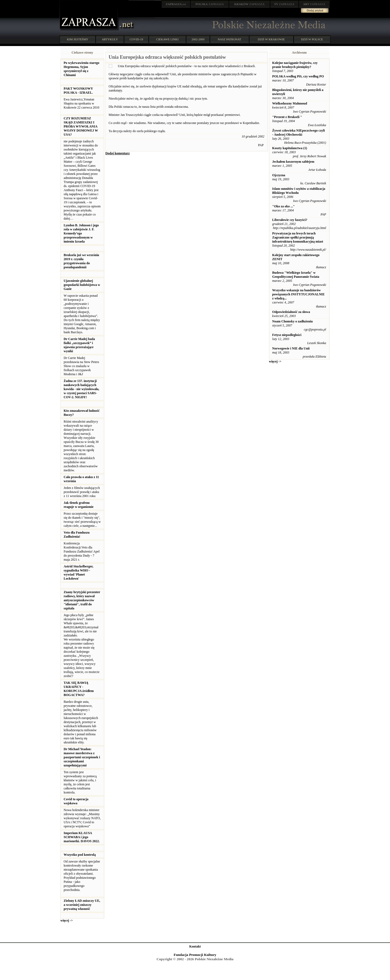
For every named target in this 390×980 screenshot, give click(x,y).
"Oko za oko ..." (283, 206)
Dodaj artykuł (315, 10)
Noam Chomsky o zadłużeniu (292, 321)
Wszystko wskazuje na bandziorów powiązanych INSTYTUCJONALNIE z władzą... (298, 294)
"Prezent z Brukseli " (287, 117)
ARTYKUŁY (110, 39)
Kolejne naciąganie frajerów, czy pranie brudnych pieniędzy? (295, 65)
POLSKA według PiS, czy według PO (298, 76)
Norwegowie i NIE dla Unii (291, 348)
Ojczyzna (279, 175)
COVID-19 (136, 39)
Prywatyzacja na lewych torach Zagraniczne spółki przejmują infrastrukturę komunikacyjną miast (298, 237)
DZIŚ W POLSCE (312, 39)
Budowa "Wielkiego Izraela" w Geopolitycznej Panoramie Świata (296, 275)
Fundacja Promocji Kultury (195, 955)
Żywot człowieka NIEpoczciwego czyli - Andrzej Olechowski (298, 133)
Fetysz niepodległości (287, 335)
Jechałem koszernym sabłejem (293, 162)
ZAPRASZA (210, 4)
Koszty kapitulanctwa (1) (290, 148)
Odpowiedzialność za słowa (291, 312)
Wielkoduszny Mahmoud (290, 103)
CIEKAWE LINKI (168, 39)
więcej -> (67, 920)
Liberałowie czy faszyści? (290, 220)
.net (176, 4)
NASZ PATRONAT (230, 39)
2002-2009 (198, 39)
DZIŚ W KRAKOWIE (271, 39)
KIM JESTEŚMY (78, 39)
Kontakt (195, 946)
